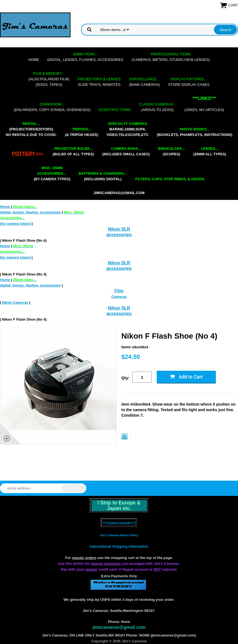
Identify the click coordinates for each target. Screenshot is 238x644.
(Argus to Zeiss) (158, 107)
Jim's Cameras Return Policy (119, 535)
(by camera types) (52, 173)
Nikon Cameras (15, 302)
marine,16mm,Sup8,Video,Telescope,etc (127, 129)
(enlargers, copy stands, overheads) (52, 107)
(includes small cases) (126, 151)
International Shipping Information (119, 546)
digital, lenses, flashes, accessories (85, 57)
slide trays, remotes (99, 82)
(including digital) (103, 176)
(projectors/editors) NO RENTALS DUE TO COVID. (31, 129)
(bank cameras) (144, 82)
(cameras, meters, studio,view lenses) (171, 57)
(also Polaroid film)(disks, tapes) (49, 79)
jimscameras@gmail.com (119, 193)
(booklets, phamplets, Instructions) (194, 132)
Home (34, 60)
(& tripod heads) (82, 132)
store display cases (189, 82)
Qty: (125, 378)
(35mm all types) (210, 151)
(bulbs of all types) (73, 151)
